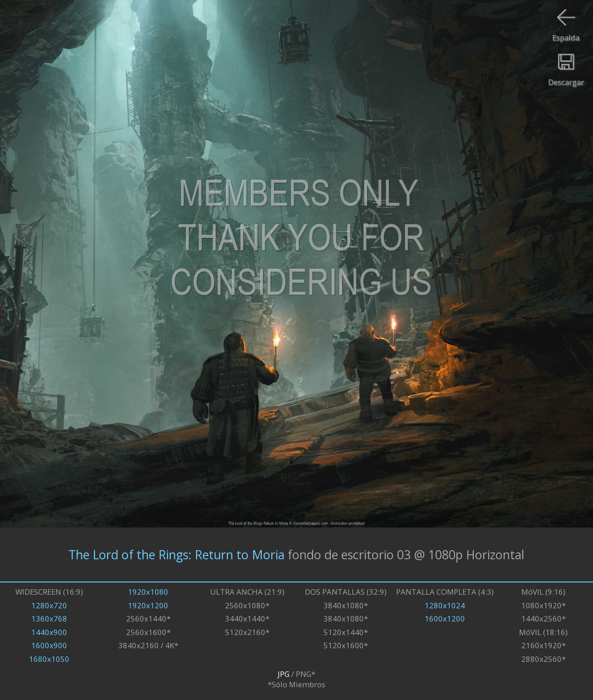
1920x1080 (148, 592)
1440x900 (49, 632)
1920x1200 (148, 605)
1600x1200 (445, 619)
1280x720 (49, 605)
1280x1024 (445, 605)
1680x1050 (49, 659)
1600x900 (49, 645)
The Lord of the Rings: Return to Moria (176, 555)
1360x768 (49, 619)
